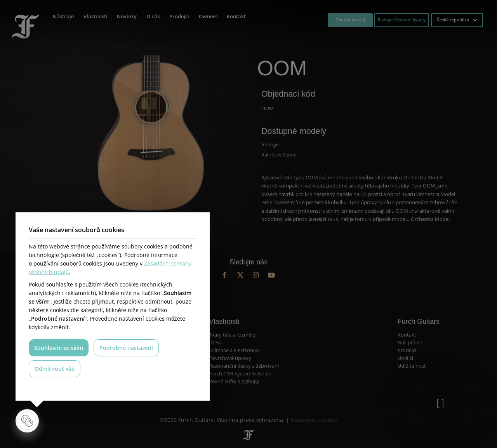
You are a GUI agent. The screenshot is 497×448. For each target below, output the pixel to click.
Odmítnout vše (55, 369)
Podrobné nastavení (126, 348)
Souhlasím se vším (59, 348)
